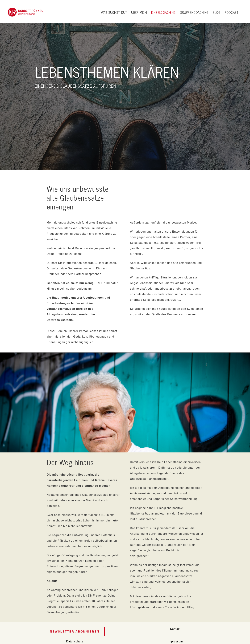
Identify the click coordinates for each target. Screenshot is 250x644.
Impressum (175, 641)
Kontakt (175, 629)
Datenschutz (75, 641)
